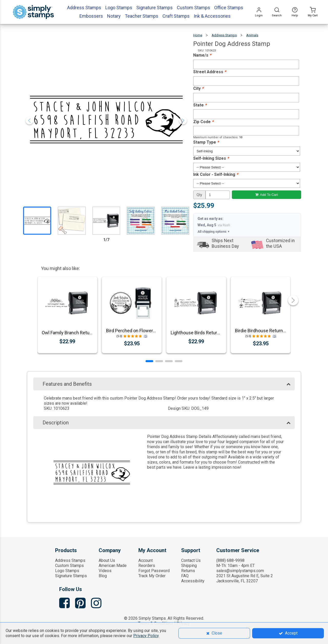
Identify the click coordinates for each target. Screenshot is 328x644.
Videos (105, 571)
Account (146, 560)
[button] (149, 361)
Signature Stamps (71, 576)
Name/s (202, 55)
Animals (252, 35)
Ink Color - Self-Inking (216, 174)
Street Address (210, 72)
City (198, 88)
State (200, 105)
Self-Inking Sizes (211, 158)
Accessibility (193, 581)
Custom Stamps (69, 566)
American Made (113, 566)
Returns (188, 571)
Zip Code (203, 122)
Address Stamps (224, 35)
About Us (107, 560)
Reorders (147, 566)
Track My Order (152, 576)
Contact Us (191, 560)
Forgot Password (154, 571)
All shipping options (214, 232)
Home (198, 35)
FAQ (185, 576)
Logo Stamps (67, 571)
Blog (103, 576)
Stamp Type (206, 142)
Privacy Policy (146, 636)
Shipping (189, 566)
